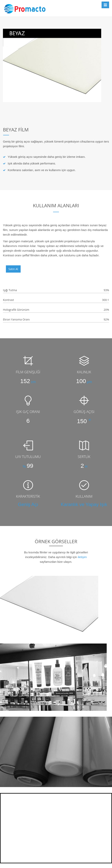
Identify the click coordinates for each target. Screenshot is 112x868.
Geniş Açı (28, 504)
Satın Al (13, 269)
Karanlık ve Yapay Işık (84, 504)
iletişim (82, 557)
